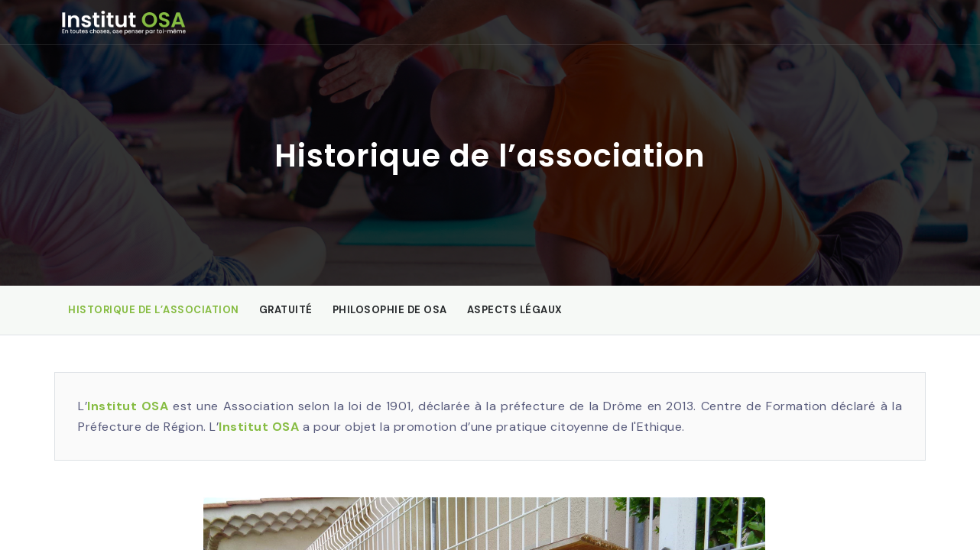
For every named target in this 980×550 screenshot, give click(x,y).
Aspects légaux (515, 310)
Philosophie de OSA (390, 310)
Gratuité (286, 310)
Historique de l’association (154, 310)
